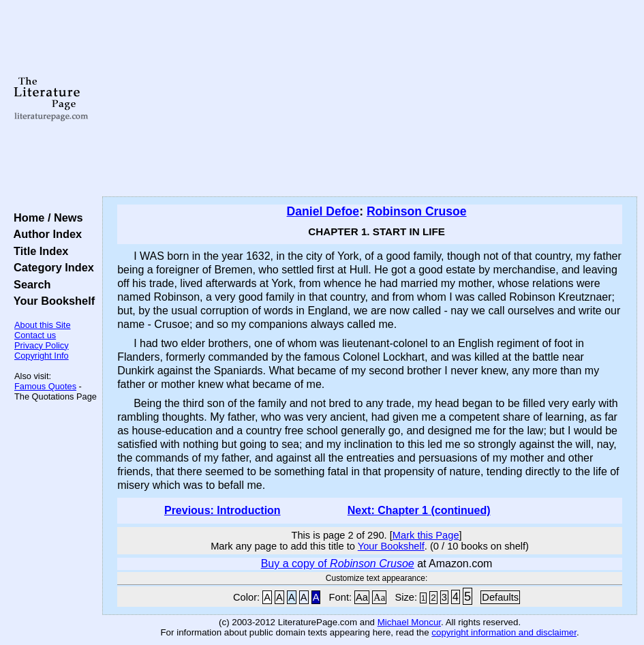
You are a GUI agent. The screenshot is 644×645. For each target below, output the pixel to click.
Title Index (38, 251)
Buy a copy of (338, 564)
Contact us (35, 335)
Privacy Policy (42, 345)
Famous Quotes (45, 386)
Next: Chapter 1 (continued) (419, 510)
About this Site (43, 325)
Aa (362, 597)
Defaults (500, 597)
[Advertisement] (370, 99)
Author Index (45, 234)
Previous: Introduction (223, 510)
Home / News (45, 217)
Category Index (51, 267)
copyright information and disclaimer (504, 632)
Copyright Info (42, 356)
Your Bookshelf (51, 301)
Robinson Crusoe (417, 211)
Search (29, 284)
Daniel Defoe (323, 211)
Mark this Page (426, 535)
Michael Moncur (409, 622)
